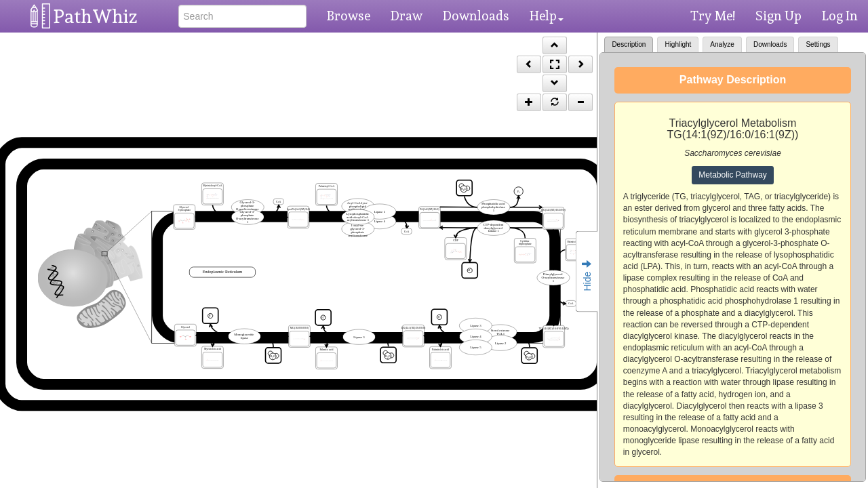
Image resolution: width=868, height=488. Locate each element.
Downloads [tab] (770, 44)
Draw (407, 16)
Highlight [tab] (678, 44)
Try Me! (713, 16)
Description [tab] (629, 44)
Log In (840, 16)
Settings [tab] (818, 44)
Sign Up (778, 16)
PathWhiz (96, 17)
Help (547, 16)
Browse (349, 16)
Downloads (476, 16)
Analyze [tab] (722, 44)
